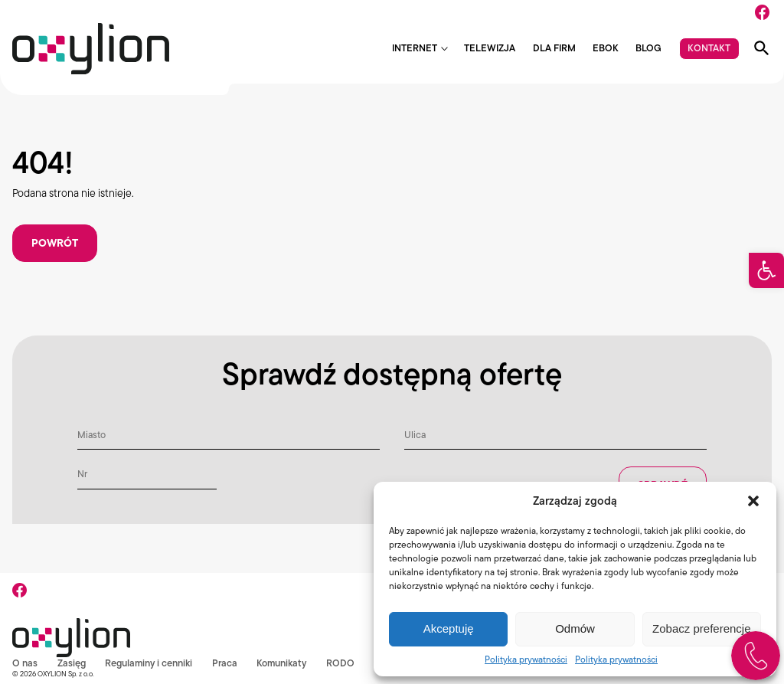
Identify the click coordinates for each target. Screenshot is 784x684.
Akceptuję (449, 628)
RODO (342, 663)
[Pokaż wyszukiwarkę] (762, 48)
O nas (25, 663)
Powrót (55, 243)
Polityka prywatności (526, 659)
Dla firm (554, 49)
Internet (415, 49)
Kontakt (709, 48)
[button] (766, 270)
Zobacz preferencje (701, 628)
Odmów (575, 628)
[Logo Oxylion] (91, 49)
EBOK (606, 49)
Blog (648, 49)
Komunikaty (283, 663)
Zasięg (72, 663)
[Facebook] (762, 12)
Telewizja (490, 49)
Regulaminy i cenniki (149, 663)
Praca (225, 663)
